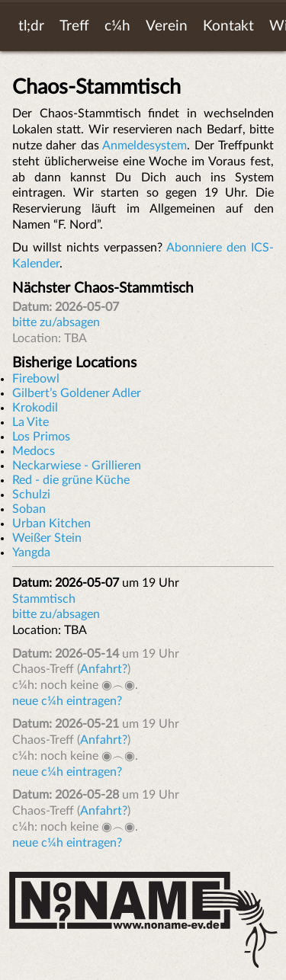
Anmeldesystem (145, 146)
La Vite (31, 422)
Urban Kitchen (51, 524)
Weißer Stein (47, 538)
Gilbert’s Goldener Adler (77, 393)
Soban (29, 509)
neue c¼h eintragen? (67, 701)
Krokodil (35, 408)
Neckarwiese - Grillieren (77, 466)
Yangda (31, 552)
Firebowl (36, 379)
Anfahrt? (104, 669)
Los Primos (41, 437)
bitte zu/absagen (56, 322)
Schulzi (31, 495)
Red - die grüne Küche (71, 480)
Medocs (34, 451)
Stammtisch (44, 599)
